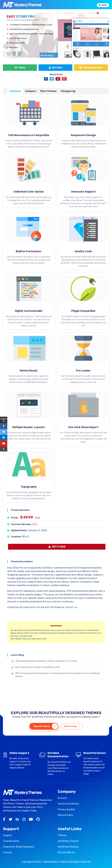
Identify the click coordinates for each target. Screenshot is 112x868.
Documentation (91, 68)
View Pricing (72, 726)
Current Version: (21, 524)
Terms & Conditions (68, 804)
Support (7, 835)
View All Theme (46, 726)
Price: (15, 518)
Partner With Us (66, 852)
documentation (28, 607)
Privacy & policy (66, 809)
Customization (11, 841)
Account (62, 798)
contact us (71, 607)
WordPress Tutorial (68, 841)
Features (15, 91)
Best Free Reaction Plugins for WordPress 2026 (38, 667)
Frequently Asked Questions (19, 847)
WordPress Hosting (68, 847)
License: (16, 537)
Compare (31, 91)
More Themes (48, 91)
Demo (20, 68)
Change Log (68, 91)
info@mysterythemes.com (90, 633)
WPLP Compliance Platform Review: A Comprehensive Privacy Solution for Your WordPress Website (58, 675)
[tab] (15, 91)
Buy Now (55, 68)
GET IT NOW (57, 547)
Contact (8, 852)
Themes (62, 835)
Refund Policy (65, 815)
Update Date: (19, 530)
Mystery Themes (59, 862)
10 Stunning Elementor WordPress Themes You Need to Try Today (46, 661)
